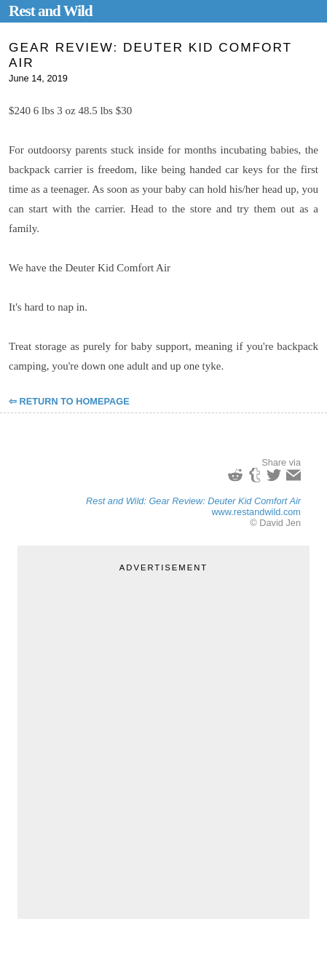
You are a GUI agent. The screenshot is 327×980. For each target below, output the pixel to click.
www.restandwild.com (256, 512)
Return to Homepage (75, 401)
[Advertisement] (163, 738)
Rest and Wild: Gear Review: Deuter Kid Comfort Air (193, 501)
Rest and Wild (51, 11)
